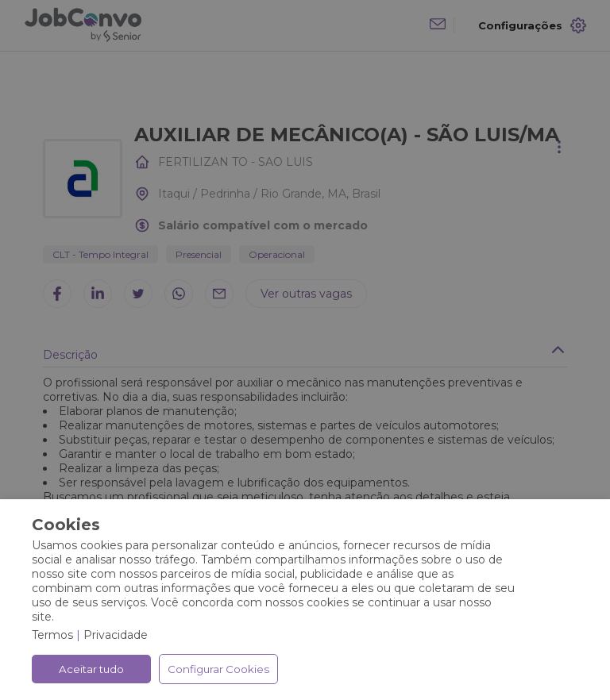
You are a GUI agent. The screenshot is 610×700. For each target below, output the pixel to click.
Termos (52, 635)
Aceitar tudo (91, 669)
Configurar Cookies (218, 669)
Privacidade (116, 635)
